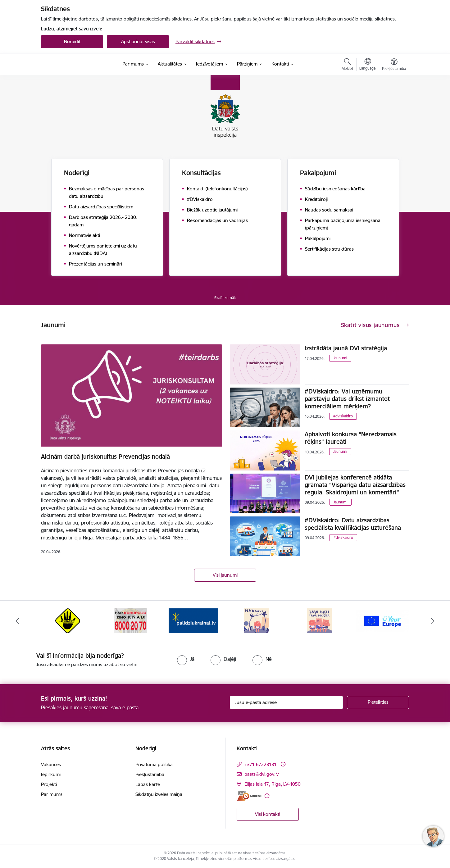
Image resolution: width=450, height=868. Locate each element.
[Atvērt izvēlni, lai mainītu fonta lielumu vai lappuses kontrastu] (394, 65)
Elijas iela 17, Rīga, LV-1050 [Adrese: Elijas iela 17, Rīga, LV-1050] (273, 784)
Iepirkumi (51, 774)
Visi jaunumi (225, 575)
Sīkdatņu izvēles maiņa (159, 794)
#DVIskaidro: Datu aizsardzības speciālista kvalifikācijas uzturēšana (353, 524)
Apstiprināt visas (138, 41)
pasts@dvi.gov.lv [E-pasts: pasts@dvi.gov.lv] (261, 774)
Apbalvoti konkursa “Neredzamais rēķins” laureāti (351, 438)
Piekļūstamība (150, 774)
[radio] (186, 659)
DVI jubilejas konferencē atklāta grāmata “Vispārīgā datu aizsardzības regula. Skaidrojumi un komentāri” (355, 485)
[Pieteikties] (378, 702)
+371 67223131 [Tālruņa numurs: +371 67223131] (261, 764)
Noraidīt (72, 41)
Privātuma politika (154, 764)
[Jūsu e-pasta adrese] (286, 702)
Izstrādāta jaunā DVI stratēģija (346, 348)
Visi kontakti (268, 814)
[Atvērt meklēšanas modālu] (347, 65)
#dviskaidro (343, 416)
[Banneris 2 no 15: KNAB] (131, 620)
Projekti (49, 784)
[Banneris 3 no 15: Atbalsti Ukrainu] (193, 620)
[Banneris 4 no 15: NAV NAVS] (257, 620)
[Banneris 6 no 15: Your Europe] (382, 620)
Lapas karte (148, 784)
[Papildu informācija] (283, 764)
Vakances (51, 764)
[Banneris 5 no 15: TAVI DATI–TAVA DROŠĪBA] (319, 620)
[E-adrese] (249, 796)
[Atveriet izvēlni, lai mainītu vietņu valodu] (368, 65)
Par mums (52, 794)
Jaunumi (340, 358)
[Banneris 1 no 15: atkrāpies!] (68, 620)
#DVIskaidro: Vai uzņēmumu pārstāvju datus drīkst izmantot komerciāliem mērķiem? (347, 399)
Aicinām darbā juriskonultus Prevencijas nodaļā (105, 457)
